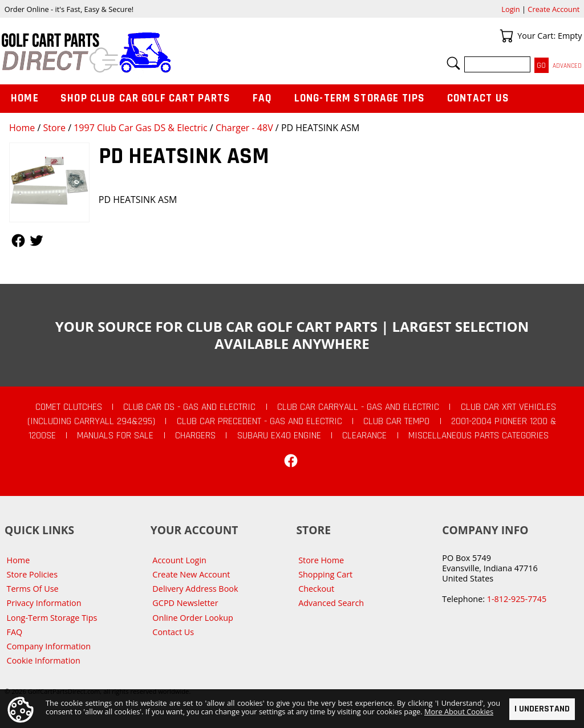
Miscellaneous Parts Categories (478, 436)
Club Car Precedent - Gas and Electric (259, 421)
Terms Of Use (33, 589)
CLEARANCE (364, 436)
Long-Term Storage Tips (360, 98)
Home (22, 128)
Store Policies (32, 574)
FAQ (262, 98)
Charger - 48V (244, 128)
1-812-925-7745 (517, 599)
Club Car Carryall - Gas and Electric (358, 407)
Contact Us (478, 98)
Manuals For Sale (115, 436)
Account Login (179, 560)
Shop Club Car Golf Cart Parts (145, 98)
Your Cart (506, 36)
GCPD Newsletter (185, 603)
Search (453, 63)
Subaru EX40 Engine (279, 436)
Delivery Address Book (195, 589)
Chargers (195, 436)
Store (54, 128)
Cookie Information (44, 660)
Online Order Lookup (193, 618)
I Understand (542, 709)
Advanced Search (331, 603)
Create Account (553, 9)
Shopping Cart (325, 574)
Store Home (321, 560)
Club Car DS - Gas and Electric (189, 407)
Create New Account (191, 574)
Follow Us (18, 241)
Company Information (49, 646)
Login (510, 9)
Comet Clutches (69, 407)
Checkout (316, 589)
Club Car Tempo (396, 421)
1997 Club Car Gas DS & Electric (140, 128)
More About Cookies (459, 711)
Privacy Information (44, 603)
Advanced (567, 66)
